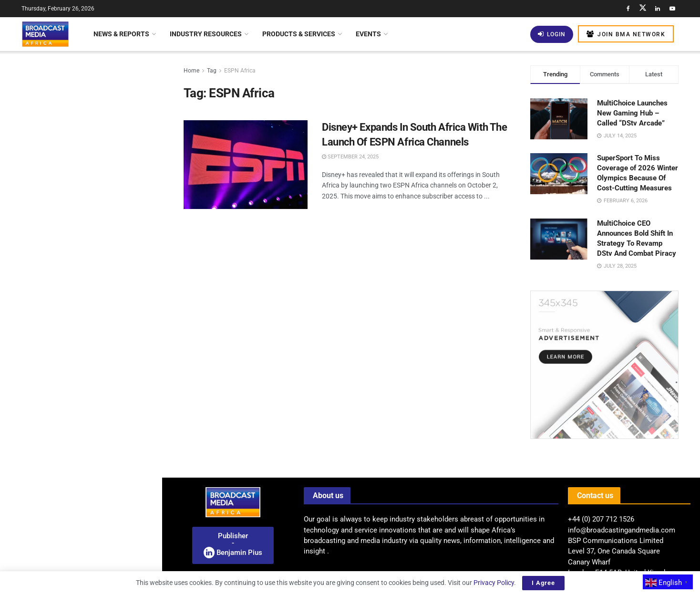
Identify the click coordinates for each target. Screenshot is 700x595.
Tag (212, 71)
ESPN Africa (240, 71)
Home (191, 71)
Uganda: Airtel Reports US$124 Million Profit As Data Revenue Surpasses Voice (96, 552)
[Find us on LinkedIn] (658, 9)
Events (368, 34)
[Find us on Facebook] (628, 9)
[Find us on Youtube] (672, 9)
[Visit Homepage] (45, 34)
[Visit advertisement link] (81, 389)
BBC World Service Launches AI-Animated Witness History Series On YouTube (98, 222)
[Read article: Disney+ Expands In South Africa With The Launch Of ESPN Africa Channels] (246, 165)
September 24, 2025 (350, 157)
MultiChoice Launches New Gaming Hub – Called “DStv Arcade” (632, 113)
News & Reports (121, 34)
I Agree (543, 583)
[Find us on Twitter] (643, 9)
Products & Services (299, 34)
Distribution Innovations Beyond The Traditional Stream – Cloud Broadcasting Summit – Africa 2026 (77, 97)
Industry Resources (206, 34)
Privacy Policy (494, 583)
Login (552, 34)
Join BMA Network (626, 34)
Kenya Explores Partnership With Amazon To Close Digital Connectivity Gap (98, 338)
